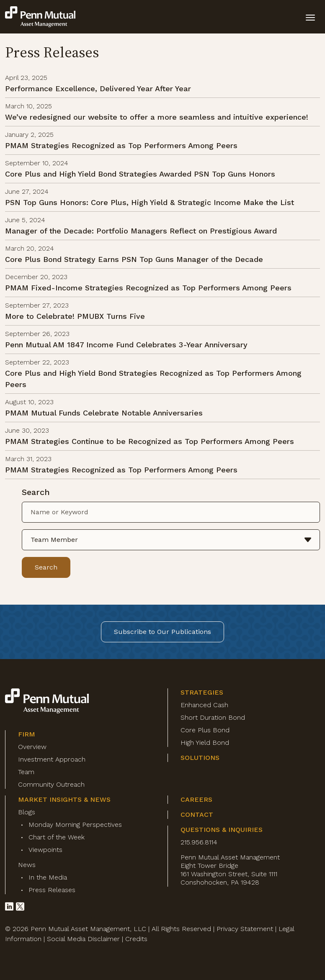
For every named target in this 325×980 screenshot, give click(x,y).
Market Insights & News (64, 799)
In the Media (48, 877)
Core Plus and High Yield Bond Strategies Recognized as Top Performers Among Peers (153, 379)
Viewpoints (45, 850)
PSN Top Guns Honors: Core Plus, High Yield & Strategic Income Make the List (150, 202)
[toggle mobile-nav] (310, 17)
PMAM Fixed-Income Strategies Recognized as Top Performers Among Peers (148, 288)
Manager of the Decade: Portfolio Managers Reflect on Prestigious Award (141, 231)
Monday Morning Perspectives (75, 825)
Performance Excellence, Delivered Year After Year (98, 89)
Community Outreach (51, 784)
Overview (32, 747)
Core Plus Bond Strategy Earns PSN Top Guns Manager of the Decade (134, 259)
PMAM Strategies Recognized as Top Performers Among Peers (121, 145)
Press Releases (52, 890)
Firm (27, 734)
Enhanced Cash (204, 705)
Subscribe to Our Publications (162, 632)
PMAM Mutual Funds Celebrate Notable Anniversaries (104, 413)
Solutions (200, 758)
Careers (196, 799)
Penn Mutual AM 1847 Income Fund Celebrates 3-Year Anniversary (126, 345)
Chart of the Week (57, 837)
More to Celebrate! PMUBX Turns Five (75, 316)
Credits (136, 939)
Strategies (202, 692)
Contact (197, 815)
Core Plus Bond (205, 730)
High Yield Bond (205, 743)
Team (26, 772)
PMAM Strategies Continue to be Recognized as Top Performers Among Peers (150, 441)
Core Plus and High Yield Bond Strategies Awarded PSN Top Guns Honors (140, 174)
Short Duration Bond (213, 717)
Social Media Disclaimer (83, 939)
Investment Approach (52, 759)
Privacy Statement (245, 929)
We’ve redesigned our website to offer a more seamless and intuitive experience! (157, 117)
